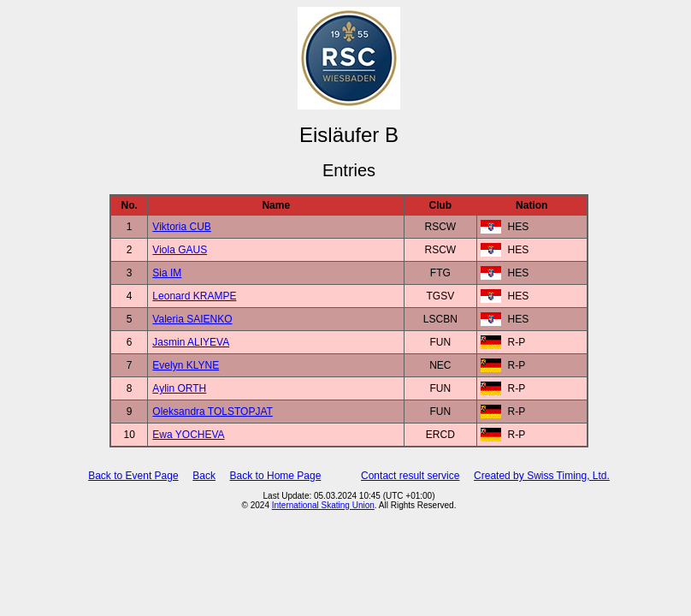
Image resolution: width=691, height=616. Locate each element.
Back (204, 476)
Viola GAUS (180, 250)
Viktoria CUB (181, 227)
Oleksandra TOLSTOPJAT (213, 412)
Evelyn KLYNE (186, 365)
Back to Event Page (133, 476)
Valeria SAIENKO (192, 319)
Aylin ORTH (179, 388)
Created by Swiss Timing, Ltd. (542, 476)
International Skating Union (323, 505)
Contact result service (410, 476)
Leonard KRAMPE (194, 296)
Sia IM (167, 273)
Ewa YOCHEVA (188, 435)
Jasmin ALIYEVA (191, 342)
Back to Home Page (276, 476)
